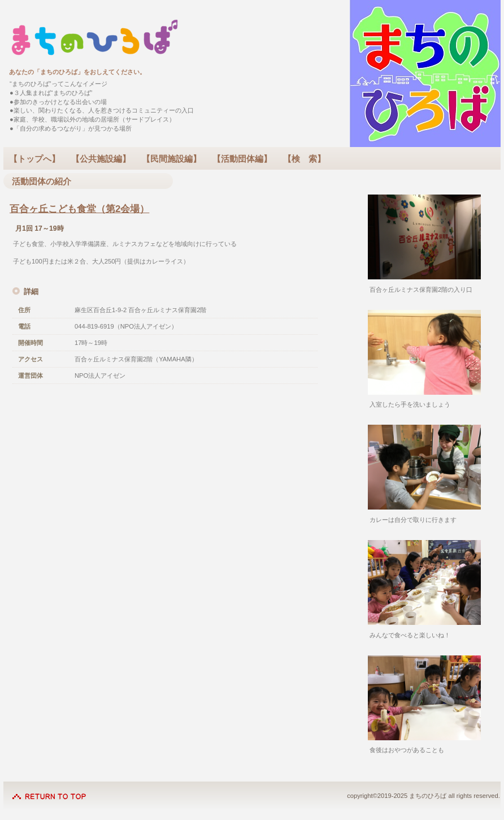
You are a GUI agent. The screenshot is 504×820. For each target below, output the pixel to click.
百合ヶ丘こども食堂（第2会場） (79, 209)
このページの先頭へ (49, 791)
